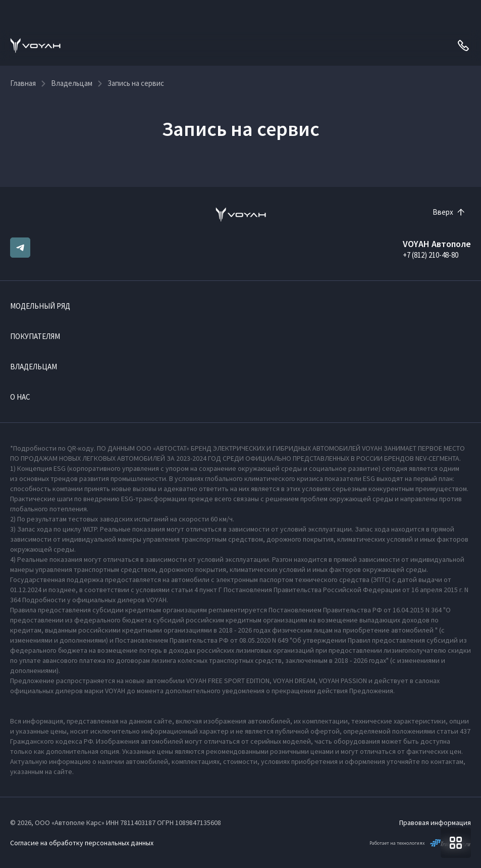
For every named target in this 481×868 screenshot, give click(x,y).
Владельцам (34, 367)
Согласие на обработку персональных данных (82, 843)
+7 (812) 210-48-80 (431, 255)
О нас (20, 397)
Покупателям (35, 336)
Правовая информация (435, 823)
